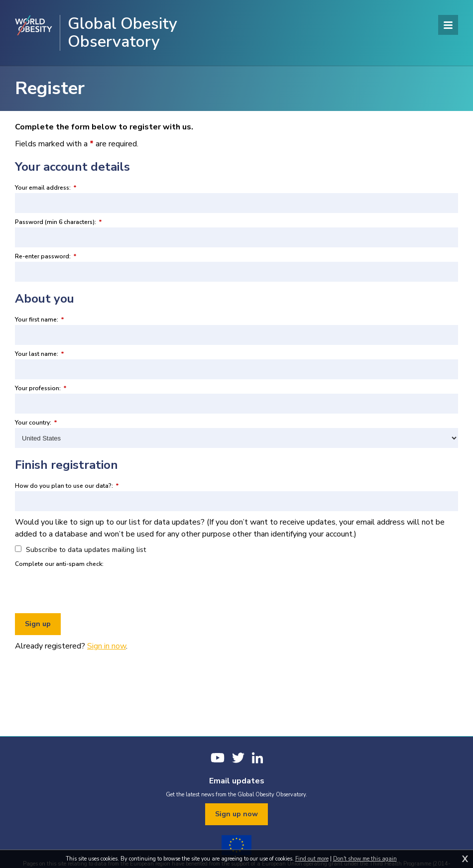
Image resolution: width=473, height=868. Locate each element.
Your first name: (40, 320)
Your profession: (41, 388)
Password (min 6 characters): (59, 222)
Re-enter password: (46, 256)
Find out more (312, 859)
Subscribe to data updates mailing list (80, 550)
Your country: (36, 423)
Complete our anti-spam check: (59, 564)
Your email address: (46, 188)
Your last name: (40, 354)
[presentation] (91, 589)
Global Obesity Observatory (122, 33)
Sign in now (107, 646)
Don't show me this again (365, 859)
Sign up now (236, 814)
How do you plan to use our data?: (67, 486)
